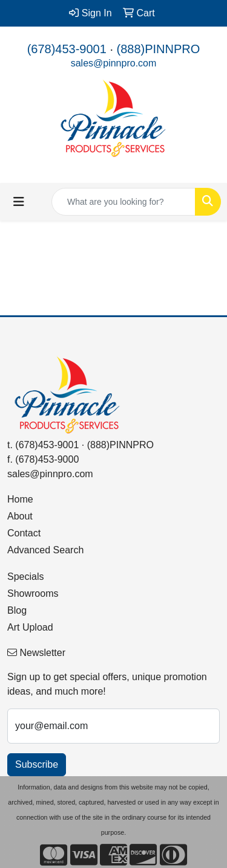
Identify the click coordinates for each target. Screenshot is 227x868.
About (20, 516)
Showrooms (33, 593)
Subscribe (37, 764)
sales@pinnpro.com (114, 63)
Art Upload (30, 627)
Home (20, 499)
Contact (24, 533)
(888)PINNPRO (159, 49)
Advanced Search (45, 550)
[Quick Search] (123, 202)
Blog (17, 610)
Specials (25, 577)
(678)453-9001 (67, 49)
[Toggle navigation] (19, 202)
